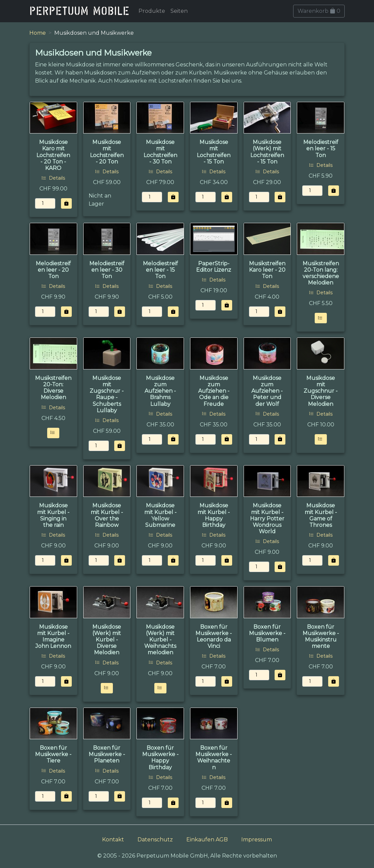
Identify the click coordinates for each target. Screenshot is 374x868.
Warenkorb (319, 11)
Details (53, 178)
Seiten (179, 11)
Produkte (152, 11)
